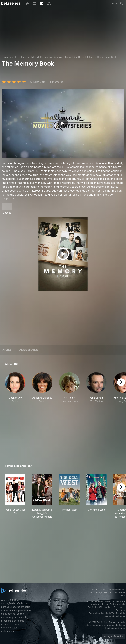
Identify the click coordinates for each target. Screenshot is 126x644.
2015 (79, 57)
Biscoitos (110, 601)
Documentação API (98, 592)
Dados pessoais (117, 604)
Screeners (118, 607)
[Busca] (122, 4)
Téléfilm (89, 57)
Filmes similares (27, 350)
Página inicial (9, 57)
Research (121, 610)
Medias (108, 607)
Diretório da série (98, 589)
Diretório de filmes (116, 589)
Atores (7, 350)
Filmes (23, 57)
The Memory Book (107, 57)
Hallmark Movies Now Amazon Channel (51, 57)
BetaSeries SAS (95, 607)
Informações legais (94, 601)
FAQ (110, 592)
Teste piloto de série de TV (102, 613)
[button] (15, 388)
